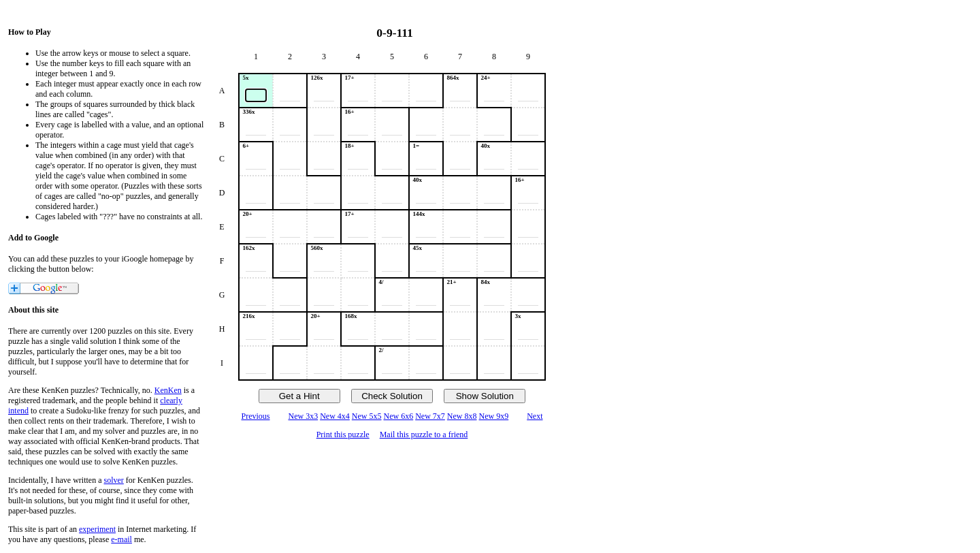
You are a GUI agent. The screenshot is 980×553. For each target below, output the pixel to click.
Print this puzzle (343, 434)
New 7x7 (430, 416)
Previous (255, 416)
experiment (97, 529)
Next (535, 416)
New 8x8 (462, 416)
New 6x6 (399, 416)
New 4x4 (335, 416)
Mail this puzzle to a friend (424, 434)
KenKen (168, 390)
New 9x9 (494, 416)
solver (114, 480)
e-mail (121, 539)
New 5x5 (367, 416)
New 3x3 (303, 416)
